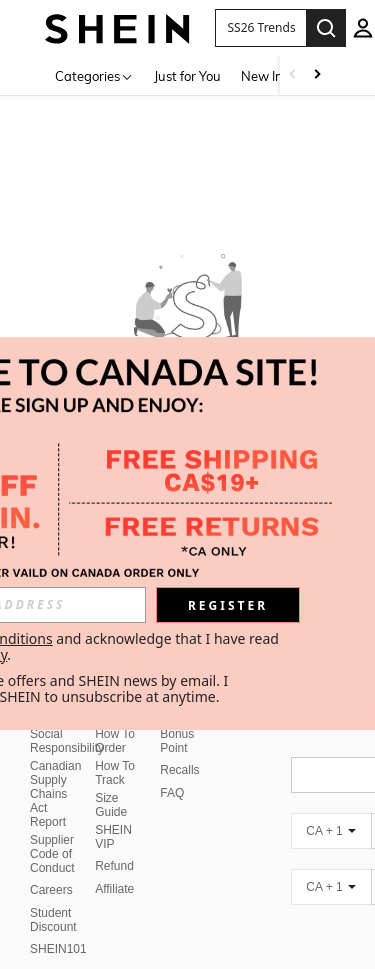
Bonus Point (177, 741)
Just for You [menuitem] (187, 76)
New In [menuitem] (262, 76)
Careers (51, 890)
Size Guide (111, 805)
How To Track (115, 773)
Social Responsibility (67, 741)
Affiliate (114, 889)
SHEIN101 (58, 949)
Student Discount (53, 920)
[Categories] (94, 75)
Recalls (179, 770)
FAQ (172, 793)
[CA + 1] (331, 831)
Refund (114, 866)
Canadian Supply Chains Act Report (55, 794)
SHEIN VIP (113, 837)
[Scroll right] (317, 75)
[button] (260, 28)
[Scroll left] (293, 75)
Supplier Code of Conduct (52, 854)
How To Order (115, 741)
